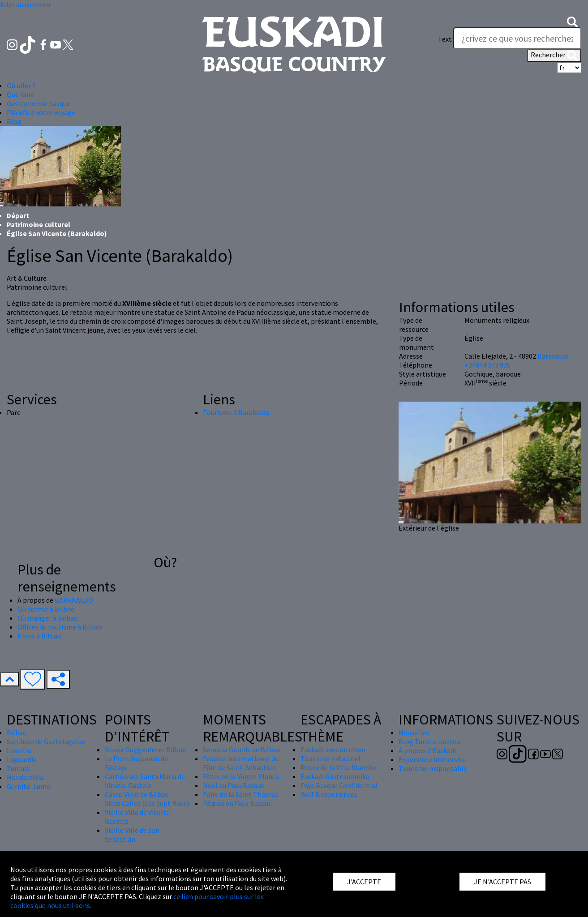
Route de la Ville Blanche (338, 767)
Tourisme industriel (330, 758)
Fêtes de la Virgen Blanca (241, 776)
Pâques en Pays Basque (237, 803)
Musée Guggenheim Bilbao (146, 750)
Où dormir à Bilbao (46, 609)
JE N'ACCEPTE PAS (502, 882)
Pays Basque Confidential (339, 785)
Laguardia (22, 759)
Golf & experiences (329, 794)
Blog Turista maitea (429, 741)
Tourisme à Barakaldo (236, 412)
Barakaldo (553, 356)
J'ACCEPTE (364, 882)
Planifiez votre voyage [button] (41, 112)
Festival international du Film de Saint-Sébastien (241, 763)
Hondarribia (25, 777)
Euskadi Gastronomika (335, 776)
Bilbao (17, 733)
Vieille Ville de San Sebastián (132, 835)
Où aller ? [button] (21, 86)
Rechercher (554, 56)
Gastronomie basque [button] (39, 103)
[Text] (517, 38)
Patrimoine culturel (39, 224)
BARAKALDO (74, 600)
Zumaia (18, 768)
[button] (572, 21)
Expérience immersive (432, 759)
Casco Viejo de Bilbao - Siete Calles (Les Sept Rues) (147, 799)
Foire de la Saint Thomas (241, 794)
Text (445, 39)
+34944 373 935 (487, 365)
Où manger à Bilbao (48, 618)
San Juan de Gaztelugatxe (46, 741)
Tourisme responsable (433, 768)
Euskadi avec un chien (333, 750)
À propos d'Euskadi (427, 750)
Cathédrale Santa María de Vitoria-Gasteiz (145, 781)
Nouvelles (414, 733)
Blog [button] (14, 121)
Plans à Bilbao (39, 636)
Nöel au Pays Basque (234, 785)
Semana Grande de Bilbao (242, 750)
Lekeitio (19, 750)
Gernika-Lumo (29, 786)
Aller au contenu (25, 4)
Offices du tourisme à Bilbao (60, 627)
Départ (18, 215)
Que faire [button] (21, 94)
